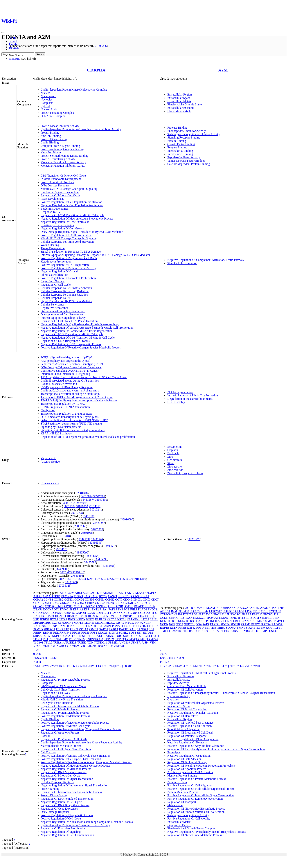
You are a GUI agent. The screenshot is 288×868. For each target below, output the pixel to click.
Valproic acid (48, 458)
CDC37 (194, 611)
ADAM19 (199, 608)
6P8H (105, 666)
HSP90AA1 (211, 618)
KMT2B (111, 619)
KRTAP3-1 (133, 619)
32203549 (71, 582)
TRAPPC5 (204, 631)
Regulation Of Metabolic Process (60, 709)
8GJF (128, 666)
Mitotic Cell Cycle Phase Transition (62, 699)
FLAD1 (143, 609)
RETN (174, 628)
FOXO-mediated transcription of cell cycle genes (70, 417)
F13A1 (104, 609)
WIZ (55, 646)
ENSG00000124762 (45, 658)
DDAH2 (150, 606)
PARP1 (107, 626)
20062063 (80, 526)
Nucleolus (47, 99)
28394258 (92, 556)
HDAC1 (49, 616)
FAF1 (112, 609)
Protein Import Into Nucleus (57, 182)
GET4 (107, 613)
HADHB (38, 616)
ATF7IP (279, 608)
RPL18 (76, 633)
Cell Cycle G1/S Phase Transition (60, 690)
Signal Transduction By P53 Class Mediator (66, 301)
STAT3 (98, 636)
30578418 (78, 572)
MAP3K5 (67, 623)
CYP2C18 (275, 611)
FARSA (247, 614)
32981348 (82, 493)
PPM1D (38, 629)
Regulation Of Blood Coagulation (187, 709)
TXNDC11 (101, 643)
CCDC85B (124, 596)
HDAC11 (61, 616)
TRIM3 (120, 639)
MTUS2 (130, 623)
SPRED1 (87, 636)
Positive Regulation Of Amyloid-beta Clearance (196, 746)
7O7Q (225, 666)
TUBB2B (71, 643)
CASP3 (112, 596)
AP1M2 (255, 608)
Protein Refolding (178, 782)
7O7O (210, 666)
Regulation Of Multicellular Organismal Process (196, 703)
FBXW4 (268, 614)
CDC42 (204, 611)
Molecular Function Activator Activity (63, 162)
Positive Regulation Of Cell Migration (190, 785)
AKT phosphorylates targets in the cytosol (65, 361)
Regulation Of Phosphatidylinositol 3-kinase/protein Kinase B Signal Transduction (216, 749)
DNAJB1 (177, 614)
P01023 (164, 662)
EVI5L (226, 614)
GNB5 (134, 613)
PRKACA (49, 629)
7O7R (233, 666)
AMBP (225, 608)
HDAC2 (72, 616)
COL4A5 (39, 606)
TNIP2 (81, 639)
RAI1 (133, 629)
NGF (172, 624)
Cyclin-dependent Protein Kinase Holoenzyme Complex (74, 90)
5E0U (69, 666)
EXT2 (95, 609)
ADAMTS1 (213, 608)
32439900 (62, 569)
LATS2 (145, 619)
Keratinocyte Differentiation (57, 225)
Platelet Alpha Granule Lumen (185, 104)
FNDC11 (153, 609)
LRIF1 (154, 619)
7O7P (218, 666)
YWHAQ (75, 646)
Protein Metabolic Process (183, 792)
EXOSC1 (236, 614)
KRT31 (122, 619)
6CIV (91, 666)
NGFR (147, 623)
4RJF (62, 666)
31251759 (65, 579)
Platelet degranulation (180, 392)
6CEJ (83, 666)
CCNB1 (48, 600)
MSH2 (120, 623)
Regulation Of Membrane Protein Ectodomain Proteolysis (201, 766)
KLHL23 (101, 619)
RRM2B (103, 633)
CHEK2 (119, 603)
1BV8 (163, 666)
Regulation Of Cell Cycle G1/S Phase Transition (69, 321)
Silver (171, 463)
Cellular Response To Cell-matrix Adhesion (66, 288)
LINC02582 (215, 621)
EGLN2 (197, 614)
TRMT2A (152, 639)
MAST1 (252, 621)
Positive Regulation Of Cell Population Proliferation (71, 202)
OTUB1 (97, 626)
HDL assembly (176, 402)
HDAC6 (93, 616)
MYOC (281, 621)
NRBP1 (77, 626)
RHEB (182, 628)
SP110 (78, 636)
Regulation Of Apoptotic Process (60, 733)
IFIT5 (249, 618)
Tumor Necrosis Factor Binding (186, 161)
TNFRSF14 (190, 631)
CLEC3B (146, 603)
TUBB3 (82, 643)
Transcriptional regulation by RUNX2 (63, 404)
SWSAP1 (267, 628)
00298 (37, 654)
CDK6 (81, 603)
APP (45, 596)
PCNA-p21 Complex (53, 116)
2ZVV (45, 666)
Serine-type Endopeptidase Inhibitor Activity (194, 134)
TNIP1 (73, 639)
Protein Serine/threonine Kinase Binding (64, 156)
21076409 (140, 579)
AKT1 (123, 593)
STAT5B (108, 636)
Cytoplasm (47, 103)
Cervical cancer (50, 483)
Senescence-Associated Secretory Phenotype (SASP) (72, 364)
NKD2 (37, 626)
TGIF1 (164, 631)
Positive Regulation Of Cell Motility (189, 818)
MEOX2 (110, 623)
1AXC (37, 666)
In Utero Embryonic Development (61, 179)
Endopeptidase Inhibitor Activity (187, 131)
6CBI (76, 666)
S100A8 (113, 633)
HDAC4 (82, 616)
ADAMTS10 (111, 593)
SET (139, 633)
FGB (127, 609)
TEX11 (155, 636)
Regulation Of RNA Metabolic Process (64, 772)
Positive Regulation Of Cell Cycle (61, 818)
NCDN (164, 624)
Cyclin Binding (50, 142)
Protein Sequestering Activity (58, 159)
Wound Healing (50, 245)
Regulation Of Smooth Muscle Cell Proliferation (196, 812)
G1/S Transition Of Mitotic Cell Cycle (63, 176)
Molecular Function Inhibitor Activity (63, 166)
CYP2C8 (165, 614)
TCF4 (146, 636)
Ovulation (173, 699)
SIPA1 (48, 636)
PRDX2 (256, 624)
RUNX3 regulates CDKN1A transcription (65, 407)
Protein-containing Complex (57, 113)
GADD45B (54, 613)
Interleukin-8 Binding (180, 151)
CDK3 (64, 603)
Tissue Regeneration (53, 248)
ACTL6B (97, 593)
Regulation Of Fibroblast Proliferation (63, 828)
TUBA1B (236, 631)
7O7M (194, 666)
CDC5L (138, 600)
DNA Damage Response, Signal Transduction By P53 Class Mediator (82, 232)
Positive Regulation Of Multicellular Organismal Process (201, 789)
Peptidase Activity (178, 683)
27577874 (115, 579)
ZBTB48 (98, 646)
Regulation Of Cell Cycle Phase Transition (66, 749)
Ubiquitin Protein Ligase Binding (60, 146)
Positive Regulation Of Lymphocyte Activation (195, 799)
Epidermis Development (55, 209)
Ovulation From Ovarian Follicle (187, 686)
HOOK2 (139, 616)
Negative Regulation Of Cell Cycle (61, 802)
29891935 (87, 533)
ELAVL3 (207, 614)
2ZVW (54, 666)
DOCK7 (48, 609)
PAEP (206, 624)
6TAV (178, 666)
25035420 (128, 579)
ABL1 (78, 593)
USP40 (273, 631)
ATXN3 (78, 596)
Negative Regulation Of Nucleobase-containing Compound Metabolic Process (87, 822)
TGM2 (173, 631)
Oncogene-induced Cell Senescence (62, 314)
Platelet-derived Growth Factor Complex (191, 828)
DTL (56, 609)
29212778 (77, 513)
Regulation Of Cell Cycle (56, 285)
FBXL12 (257, 614)
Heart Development (52, 199)
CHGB (129, 603)
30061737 (69, 503)
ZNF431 (119, 646)
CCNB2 (59, 600)
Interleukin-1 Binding (180, 154)
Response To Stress (179, 706)
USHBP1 (136, 643)
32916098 (127, 519)
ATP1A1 (165, 611)
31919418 (64, 536)
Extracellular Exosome (181, 108)
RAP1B (165, 628)
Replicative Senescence (54, 308)
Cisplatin (173, 450)
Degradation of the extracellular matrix (190, 399)
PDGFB (235, 624)
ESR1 (87, 609)
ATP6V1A (67, 596)
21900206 (101, 46)
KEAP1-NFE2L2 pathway (56, 433)
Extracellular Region (180, 95)
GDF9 (99, 613)
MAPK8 (79, 623)
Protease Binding (177, 128)
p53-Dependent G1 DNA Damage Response (67, 387)
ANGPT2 (150, 593)
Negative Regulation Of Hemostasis (189, 742)
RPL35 (85, 633)
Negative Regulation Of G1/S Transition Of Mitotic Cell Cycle (78, 338)
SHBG (221, 628)
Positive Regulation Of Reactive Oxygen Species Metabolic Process (81, 347)
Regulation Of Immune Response (187, 736)
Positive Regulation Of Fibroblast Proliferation (68, 278)
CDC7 (155, 600)
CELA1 (240, 611)
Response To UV (51, 212)
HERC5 (103, 616)
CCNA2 (38, 600)
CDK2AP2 (216, 611)
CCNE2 (110, 600)
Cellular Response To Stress (57, 782)
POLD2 (153, 626)
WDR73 (47, 646)
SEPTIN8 (211, 628)
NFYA (139, 623)
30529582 (70, 506)
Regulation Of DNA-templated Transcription (67, 799)
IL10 (265, 618)
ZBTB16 (86, 646)
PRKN (74, 629)
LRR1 (48, 623)
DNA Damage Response (55, 185)
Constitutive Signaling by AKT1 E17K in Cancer (70, 371)
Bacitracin (173, 453)
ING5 (71, 619)
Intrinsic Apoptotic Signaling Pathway (63, 318)
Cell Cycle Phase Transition (57, 703)
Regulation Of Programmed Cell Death (64, 739)
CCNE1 (100, 600)
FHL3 (134, 609)
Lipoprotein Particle (179, 825)
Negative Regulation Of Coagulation (189, 756)
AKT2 (131, 593)
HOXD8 (150, 616)
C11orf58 (183, 611)
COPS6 (49, 606)
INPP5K (80, 619)
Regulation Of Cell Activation (185, 690)
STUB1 (118, 636)
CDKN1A (96, 70)
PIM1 (145, 626)
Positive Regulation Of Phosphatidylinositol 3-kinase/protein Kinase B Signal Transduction (221, 693)
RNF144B (65, 633)
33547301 (99, 496)
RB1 (151, 629)
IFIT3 (241, 618)
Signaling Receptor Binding (184, 138)
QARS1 (103, 629)
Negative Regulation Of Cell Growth (62, 228)
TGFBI (277, 628)
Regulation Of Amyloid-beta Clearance (190, 723)
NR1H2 (67, 626)
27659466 (77, 576)
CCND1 (69, 600)
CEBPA (90, 603)
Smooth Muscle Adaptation (183, 729)
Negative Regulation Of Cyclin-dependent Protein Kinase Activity (80, 324)
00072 (164, 654)
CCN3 (135, 596)
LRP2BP (38, 623)
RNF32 (191, 628)
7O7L (186, 666)
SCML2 (124, 633)
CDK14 (46, 603)
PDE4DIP (126, 626)
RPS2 (94, 633)
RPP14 (200, 628)
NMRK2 (47, 626)
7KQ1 (121, 666)
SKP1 (56, 636)
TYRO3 (247, 631)
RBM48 (48, 633)
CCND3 (90, 600)
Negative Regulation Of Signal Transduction (67, 779)
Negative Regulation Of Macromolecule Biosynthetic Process (77, 219)
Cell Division (48, 752)
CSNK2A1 (89, 606)
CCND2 (79, 600)
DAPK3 (128, 606)
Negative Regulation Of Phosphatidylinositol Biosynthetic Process (206, 832)
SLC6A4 (231, 628)
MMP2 (271, 621)
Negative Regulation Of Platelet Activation (193, 713)
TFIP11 (38, 639)
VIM (153, 643)
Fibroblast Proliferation (54, 275)
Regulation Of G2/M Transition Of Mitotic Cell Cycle (72, 215)
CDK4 (72, 603)
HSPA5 (223, 618)
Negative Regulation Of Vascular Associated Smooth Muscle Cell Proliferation (87, 328)
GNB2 (125, 613)
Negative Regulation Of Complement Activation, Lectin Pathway (206, 260)
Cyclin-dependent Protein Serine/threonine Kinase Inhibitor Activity (81, 129)
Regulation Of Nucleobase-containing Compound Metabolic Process (81, 729)
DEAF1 (38, 609)
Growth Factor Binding (181, 144)
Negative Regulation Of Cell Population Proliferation (72, 205)
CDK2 (55, 603)
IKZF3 (54, 619)
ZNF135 (109, 646)
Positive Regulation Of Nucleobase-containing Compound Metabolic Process (86, 762)
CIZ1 (137, 603)
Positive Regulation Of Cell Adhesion (190, 726)
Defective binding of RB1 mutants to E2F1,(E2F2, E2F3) (74, 420)
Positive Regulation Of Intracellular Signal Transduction (200, 795)
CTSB (112, 606)
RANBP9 (142, 629)
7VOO (257, 666)
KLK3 (190, 621)
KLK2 (182, 621)
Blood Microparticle (179, 111)
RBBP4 (38, 633)
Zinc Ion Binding (51, 136)
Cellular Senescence (52, 304)
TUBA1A (59, 643)
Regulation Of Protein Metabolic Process (65, 713)
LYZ (244, 621)
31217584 (78, 579)
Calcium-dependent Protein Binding (189, 164)
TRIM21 (109, 639)
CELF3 (99, 603)
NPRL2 (57, 626)
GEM (172, 618)
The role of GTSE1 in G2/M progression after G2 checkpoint (76, 397)
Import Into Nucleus (53, 281)
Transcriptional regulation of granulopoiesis (66, 414)
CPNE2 (59, 606)
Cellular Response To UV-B (57, 298)
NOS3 (179, 624)
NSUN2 (87, 626)
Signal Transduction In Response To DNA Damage (71, 252)
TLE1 (52, 639)
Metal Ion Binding (51, 152)
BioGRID (15, 59)
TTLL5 (48, 643)
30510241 (96, 510)
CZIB (120, 606)
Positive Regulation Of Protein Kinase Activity (68, 268)
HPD (36, 619)
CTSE (265, 611)
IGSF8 (257, 618)
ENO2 (217, 614)
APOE (264, 608)
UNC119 (125, 643)
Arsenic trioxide (50, 462)
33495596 (89, 516)
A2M (223, 70)
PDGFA (225, 624)
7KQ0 (113, 666)
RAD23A (277, 624)
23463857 (99, 523)
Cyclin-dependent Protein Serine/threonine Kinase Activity (75, 825)
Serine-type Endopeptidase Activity (188, 815)
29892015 (82, 503)
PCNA (116, 626)
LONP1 (228, 621)
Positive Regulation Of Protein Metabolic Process (197, 779)
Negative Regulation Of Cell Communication (67, 835)
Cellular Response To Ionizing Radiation (65, 291)
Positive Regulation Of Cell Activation (190, 772)
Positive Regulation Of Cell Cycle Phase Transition (71, 759)
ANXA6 (234, 608)
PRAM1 (245, 624)
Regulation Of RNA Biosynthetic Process (65, 805)
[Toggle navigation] (3, 33)
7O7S (241, 666)
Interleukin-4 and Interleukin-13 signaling (65, 374)
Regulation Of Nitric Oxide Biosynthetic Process (196, 809)
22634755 (95, 506)
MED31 (100, 623)
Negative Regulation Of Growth (60, 271)
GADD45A (40, 613)
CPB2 (249, 611)
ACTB (87, 593)
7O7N (202, 666)
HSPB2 (233, 618)
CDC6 (147, 600)
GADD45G (68, 613)
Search (13, 41)
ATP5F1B (54, 596)
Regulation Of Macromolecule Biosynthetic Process (71, 792)
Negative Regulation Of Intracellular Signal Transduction (74, 785)
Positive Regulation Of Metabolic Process (65, 716)
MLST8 (262, 621)
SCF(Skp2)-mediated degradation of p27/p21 (67, 357)
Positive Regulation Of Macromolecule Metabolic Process (75, 723)
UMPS (264, 631)
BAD (87, 596)
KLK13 (173, 621)
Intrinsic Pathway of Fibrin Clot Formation (193, 395)
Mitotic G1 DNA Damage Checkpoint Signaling (69, 238)
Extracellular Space (179, 98)
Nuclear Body (49, 109)
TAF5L (138, 636)
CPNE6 (69, 606)
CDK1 (37, 603)
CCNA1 (144, 596)
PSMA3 (83, 629)
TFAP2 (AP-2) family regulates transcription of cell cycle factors (79, 400)
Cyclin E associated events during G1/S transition (70, 381)
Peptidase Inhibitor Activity (184, 157)
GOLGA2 (144, 613)
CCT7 (119, 600)
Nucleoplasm (48, 96)
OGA (199, 624)
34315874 (87, 496)
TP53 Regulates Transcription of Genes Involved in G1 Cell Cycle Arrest (84, 377)
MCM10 (89, 623)
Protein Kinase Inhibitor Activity (60, 126)
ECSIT (187, 614)
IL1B (271, 618)
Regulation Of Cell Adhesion (184, 759)
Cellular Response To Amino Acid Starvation (67, 242)
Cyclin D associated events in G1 (60, 384)
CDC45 (128, 600)
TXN (90, 643)
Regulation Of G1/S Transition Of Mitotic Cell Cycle (72, 334)
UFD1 (256, 631)
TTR (226, 631)
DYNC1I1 (66, 609)
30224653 (66, 572)
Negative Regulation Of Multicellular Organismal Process (201, 673)
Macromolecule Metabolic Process (61, 746)
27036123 (64, 586)
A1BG (64, 593)
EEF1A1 (78, 609)
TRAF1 (99, 639)
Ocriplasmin (175, 460)
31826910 (82, 506)
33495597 (84, 539)
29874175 (62, 549)
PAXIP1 (215, 624)
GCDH (164, 618)
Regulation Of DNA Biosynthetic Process (65, 341)
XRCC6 (64, 646)
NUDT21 (189, 624)
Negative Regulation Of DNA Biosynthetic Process (71, 344)
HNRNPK (128, 616)
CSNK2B (102, 606)
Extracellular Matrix (179, 101)
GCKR (91, 613)
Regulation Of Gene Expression (59, 809)
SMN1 (241, 628)
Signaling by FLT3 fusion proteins (61, 427)
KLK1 (164, 621)
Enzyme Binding (177, 147)
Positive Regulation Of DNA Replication (65, 265)
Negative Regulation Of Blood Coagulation (193, 739)
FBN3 (119, 609)
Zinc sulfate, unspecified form (185, 473)
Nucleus (45, 93)
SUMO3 (128, 636)
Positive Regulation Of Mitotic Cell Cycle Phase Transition (75, 756)
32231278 (194, 539)
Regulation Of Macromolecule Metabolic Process (70, 706)
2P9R (171, 666)
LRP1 (236, 621)
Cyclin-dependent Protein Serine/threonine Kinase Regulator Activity (81, 742)
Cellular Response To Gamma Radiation (64, 295)
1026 (36, 650)
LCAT (198, 621)
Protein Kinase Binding (54, 139)
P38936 (38, 662)
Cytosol (45, 106)
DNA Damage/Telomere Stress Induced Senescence (71, 367)
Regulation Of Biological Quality (187, 762)
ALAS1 (140, 593)
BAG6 (94, 596)
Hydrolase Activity (178, 696)
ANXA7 (245, 608)
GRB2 (180, 618)
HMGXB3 (115, 616)
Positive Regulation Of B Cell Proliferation (66, 235)
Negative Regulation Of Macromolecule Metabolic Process (75, 766)
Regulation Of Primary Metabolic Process (65, 680)
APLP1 (38, 596)
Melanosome (175, 805)
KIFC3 (90, 619)
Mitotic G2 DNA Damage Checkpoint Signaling (69, 189)
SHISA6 (38, 636)
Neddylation (48, 410)
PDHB (137, 626)
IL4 (277, 618)
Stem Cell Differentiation (182, 263)
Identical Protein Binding (182, 776)
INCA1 (63, 619)
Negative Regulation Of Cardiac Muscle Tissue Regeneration (77, 331)
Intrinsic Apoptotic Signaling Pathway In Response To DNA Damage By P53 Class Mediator (95, 255)
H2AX (189, 618)
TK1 (45, 639)
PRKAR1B (63, 629)
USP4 (146, 643)
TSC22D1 (217, 631)
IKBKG (45, 619)
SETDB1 (148, 633)
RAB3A (266, 624)
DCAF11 (139, 606)
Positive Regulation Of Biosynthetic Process (67, 815)
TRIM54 (130, 639)
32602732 (97, 529)
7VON (249, 666)
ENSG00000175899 (172, 658)
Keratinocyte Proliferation (56, 262)
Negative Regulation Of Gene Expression (65, 222)
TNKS (90, 639)
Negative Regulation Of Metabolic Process (66, 769)
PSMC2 (93, 629)
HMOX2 (198, 618)
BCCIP (103, 596)
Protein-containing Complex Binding (62, 149)
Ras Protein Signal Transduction (60, 192)
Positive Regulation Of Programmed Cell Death (69, 258)
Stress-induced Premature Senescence (63, 311)
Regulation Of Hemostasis (183, 716)
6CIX (98, 666)
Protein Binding (50, 133)
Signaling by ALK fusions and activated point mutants (73, 430)
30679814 (90, 579)
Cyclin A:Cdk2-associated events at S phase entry (70, 390)
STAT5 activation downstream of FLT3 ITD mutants (71, 424)
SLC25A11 (66, 636)
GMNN (116, 613)
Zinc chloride (175, 470)
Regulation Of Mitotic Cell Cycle (60, 195)
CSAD (78, 606)
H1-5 (154, 613)
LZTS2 (57, 623)
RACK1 (124, 629)
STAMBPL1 (253, 628)
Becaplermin (175, 447)
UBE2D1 (113, 643)
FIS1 (277, 614)
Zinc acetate (174, 467)
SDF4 (133, 633)
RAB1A (114, 629)
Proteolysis (174, 752)
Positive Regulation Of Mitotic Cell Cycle (65, 726)
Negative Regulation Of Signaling (61, 832)
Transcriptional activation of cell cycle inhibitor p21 (71, 394)
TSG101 (38, 643)
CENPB (109, 603)
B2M (174, 611)
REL (56, 633)
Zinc (170, 457)
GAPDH (81, 613)
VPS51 (37, 646)
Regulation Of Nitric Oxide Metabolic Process (195, 835)
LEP (205, 621)
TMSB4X (62, 639)
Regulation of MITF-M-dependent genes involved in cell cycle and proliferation (88, 437)
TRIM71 (141, 639)
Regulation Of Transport (182, 802)
